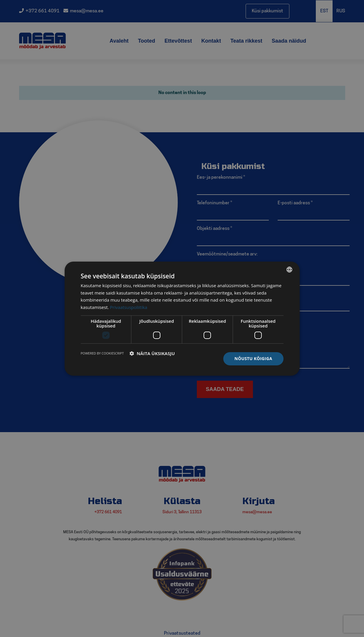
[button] (152, 353)
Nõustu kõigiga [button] (253, 358)
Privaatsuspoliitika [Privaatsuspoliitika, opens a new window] (129, 307)
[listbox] (289, 269)
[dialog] (182, 318)
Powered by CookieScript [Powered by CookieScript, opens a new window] (102, 353)
